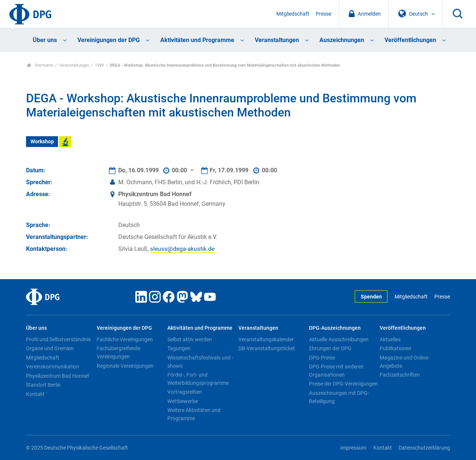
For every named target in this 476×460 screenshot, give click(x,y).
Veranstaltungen (277, 40)
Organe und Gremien (50, 348)
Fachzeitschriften (400, 375)
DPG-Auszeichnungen (335, 328)
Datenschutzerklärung (424, 448)
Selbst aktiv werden (190, 339)
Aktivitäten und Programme (197, 40)
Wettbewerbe (183, 401)
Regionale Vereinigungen (125, 366)
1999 (99, 65)
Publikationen (395, 348)
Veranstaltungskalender (266, 339)
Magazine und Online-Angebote (405, 362)
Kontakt (35, 394)
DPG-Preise (322, 358)
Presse (324, 14)
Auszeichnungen (342, 40)
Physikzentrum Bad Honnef (58, 376)
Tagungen (179, 348)
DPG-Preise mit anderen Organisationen (336, 371)
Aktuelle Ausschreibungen (339, 339)
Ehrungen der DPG (330, 348)
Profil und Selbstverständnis (58, 339)
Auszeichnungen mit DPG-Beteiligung (339, 397)
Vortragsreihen (185, 392)
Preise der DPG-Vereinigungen (343, 384)
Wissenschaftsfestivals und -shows (200, 362)
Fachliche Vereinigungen (125, 339)
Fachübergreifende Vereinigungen (118, 352)
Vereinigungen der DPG (109, 40)
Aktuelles (390, 339)
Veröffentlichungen (410, 40)
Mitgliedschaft (293, 14)
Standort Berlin (43, 385)
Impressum (353, 448)
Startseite (40, 65)
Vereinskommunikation (53, 367)
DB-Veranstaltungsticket (267, 348)
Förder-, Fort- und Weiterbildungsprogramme (198, 379)
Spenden (371, 297)
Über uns (45, 40)
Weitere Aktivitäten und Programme (194, 414)
